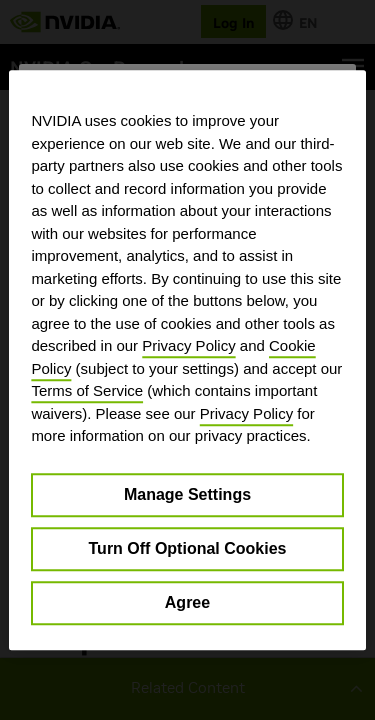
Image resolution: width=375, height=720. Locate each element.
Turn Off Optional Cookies (188, 548)
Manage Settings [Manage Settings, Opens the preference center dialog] (187, 494)
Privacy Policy (188, 345)
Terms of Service (87, 390)
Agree (187, 602)
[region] (187, 360)
